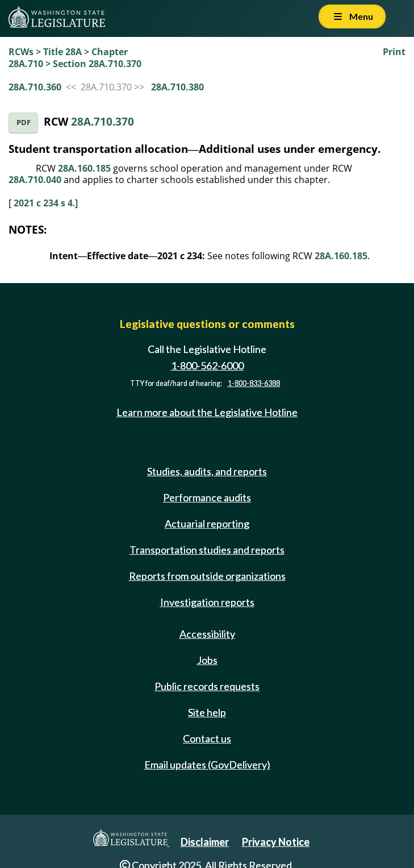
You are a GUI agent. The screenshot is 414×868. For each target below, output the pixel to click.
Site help (207, 712)
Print (394, 52)
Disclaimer (205, 842)
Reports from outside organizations (207, 576)
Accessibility (207, 634)
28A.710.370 (103, 121)
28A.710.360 (35, 87)
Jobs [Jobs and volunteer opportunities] (207, 660)
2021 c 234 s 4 (43, 203)
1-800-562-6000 (207, 366)
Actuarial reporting (207, 524)
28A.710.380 (177, 87)
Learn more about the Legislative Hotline (207, 412)
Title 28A (62, 52)
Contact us (207, 738)
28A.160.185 (84, 168)
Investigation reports (207, 602)
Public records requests (207, 686)
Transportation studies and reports (207, 550)
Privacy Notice (276, 842)
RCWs (21, 52)
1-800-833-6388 (254, 383)
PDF (24, 122)
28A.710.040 (35, 180)
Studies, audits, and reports (207, 471)
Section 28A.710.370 (97, 64)
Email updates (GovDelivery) (207, 765)
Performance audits (207, 497)
